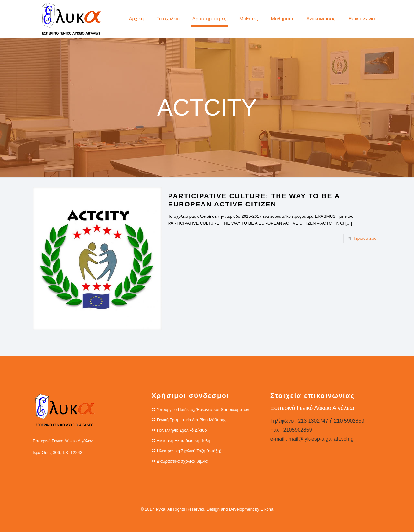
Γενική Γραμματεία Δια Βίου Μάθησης (192, 420)
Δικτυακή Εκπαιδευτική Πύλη (183, 441)
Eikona (267, 509)
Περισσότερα (365, 238)
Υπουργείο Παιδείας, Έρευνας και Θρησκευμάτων (203, 410)
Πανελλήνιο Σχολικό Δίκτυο (182, 430)
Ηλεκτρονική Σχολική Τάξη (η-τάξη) (189, 451)
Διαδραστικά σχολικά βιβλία (182, 461)
